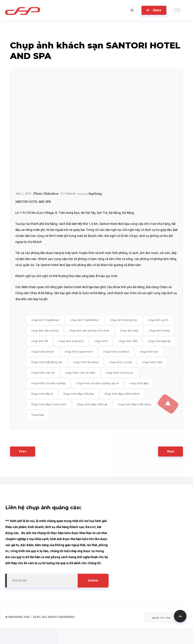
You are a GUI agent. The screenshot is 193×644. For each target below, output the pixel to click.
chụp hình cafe (152, 362)
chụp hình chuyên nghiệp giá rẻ (97, 383)
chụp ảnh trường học (124, 320)
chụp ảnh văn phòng (45, 331)
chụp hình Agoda (159, 341)
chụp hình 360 (128, 341)
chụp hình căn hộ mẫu (80, 373)
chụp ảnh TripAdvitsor (85, 320)
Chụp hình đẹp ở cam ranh (49, 404)
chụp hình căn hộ (43, 373)
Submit (93, 581)
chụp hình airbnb (43, 352)
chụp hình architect (116, 352)
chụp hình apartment (79, 352)
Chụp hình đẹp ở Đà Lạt (92, 404)
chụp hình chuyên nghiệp (48, 383)
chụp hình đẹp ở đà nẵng (134, 404)
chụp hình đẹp (139, 383)
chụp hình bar (149, 352)
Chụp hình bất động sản (47, 362)
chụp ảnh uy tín (158, 320)
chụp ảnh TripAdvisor (45, 320)
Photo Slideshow (46, 194)
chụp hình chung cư (119, 373)
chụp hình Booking (86, 362)
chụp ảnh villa (129, 331)
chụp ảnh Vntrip (159, 331)
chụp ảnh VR (40, 341)
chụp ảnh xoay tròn (71, 341)
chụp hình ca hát (120, 362)
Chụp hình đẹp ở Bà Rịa (79, 394)
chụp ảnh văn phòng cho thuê (89, 331)
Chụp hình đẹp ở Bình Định (122, 394)
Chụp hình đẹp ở (42, 394)
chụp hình (101, 341)
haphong (95, 194)
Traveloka (38, 415)
